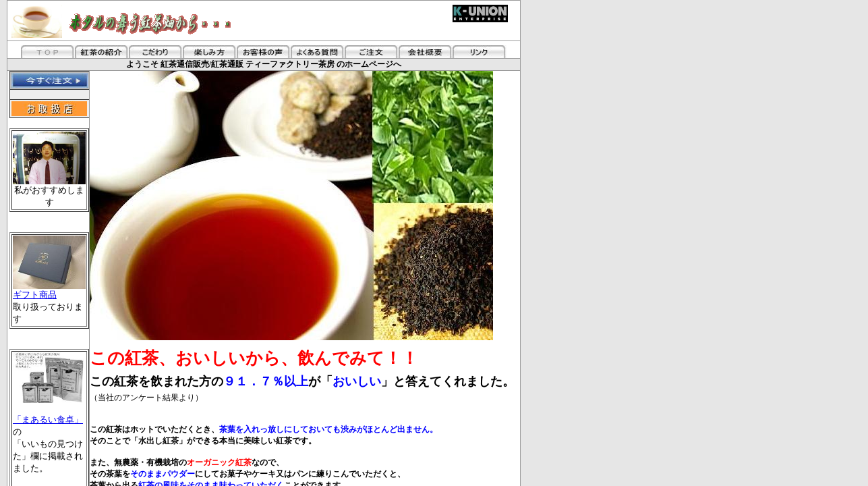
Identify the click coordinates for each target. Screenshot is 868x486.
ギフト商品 (49, 290)
